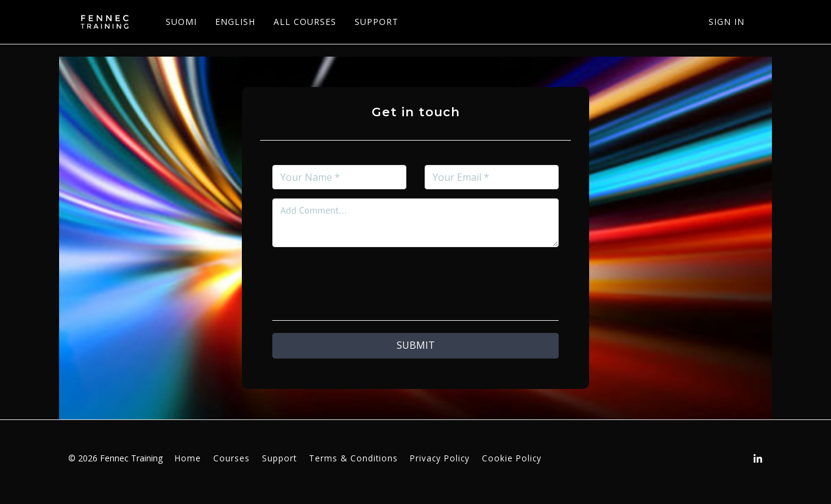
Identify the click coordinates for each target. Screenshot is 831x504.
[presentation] (415, 280)
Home (188, 458)
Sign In (727, 22)
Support (279, 458)
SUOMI (178, 22)
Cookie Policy (512, 458)
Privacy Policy (440, 458)
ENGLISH (232, 22)
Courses (232, 458)
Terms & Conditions (353, 458)
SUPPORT (373, 22)
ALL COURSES (301, 22)
